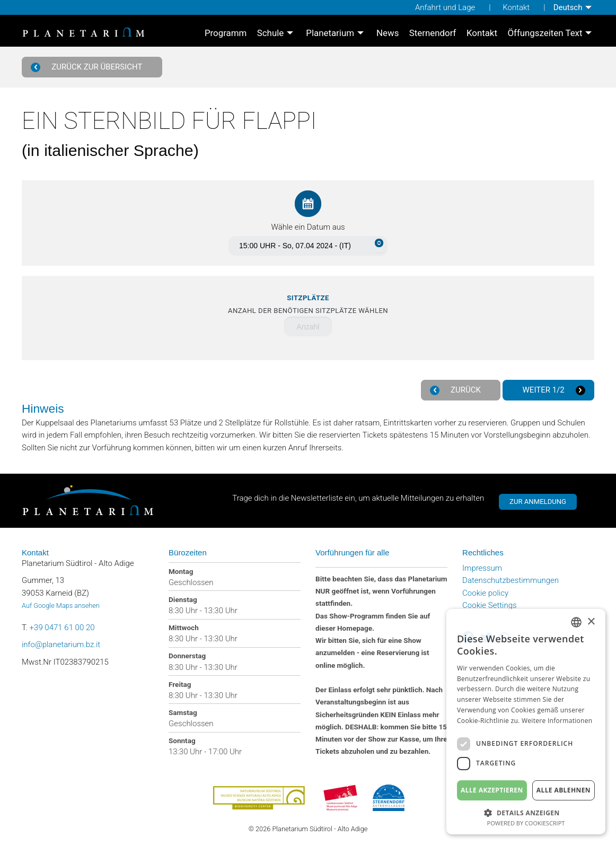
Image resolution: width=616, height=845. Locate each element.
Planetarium (330, 33)
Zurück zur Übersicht (88, 67)
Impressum (482, 568)
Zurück (457, 390)
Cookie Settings (490, 605)
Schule (270, 33)
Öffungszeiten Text (545, 33)
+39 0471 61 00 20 (62, 628)
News (388, 33)
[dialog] (526, 722)
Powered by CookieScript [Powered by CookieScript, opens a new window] (526, 823)
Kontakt (516, 7)
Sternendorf (433, 33)
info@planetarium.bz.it (61, 644)
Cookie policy (485, 593)
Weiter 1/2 (553, 390)
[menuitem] (574, 7)
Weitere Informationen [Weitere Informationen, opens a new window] (557, 721)
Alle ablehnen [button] (564, 790)
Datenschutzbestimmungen (511, 580)
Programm (226, 33)
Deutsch (568, 7)
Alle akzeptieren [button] (492, 790)
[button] (526, 812)
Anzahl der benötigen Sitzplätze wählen (308, 304)
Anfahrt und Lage (445, 7)
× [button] (591, 622)
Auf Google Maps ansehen (61, 606)
